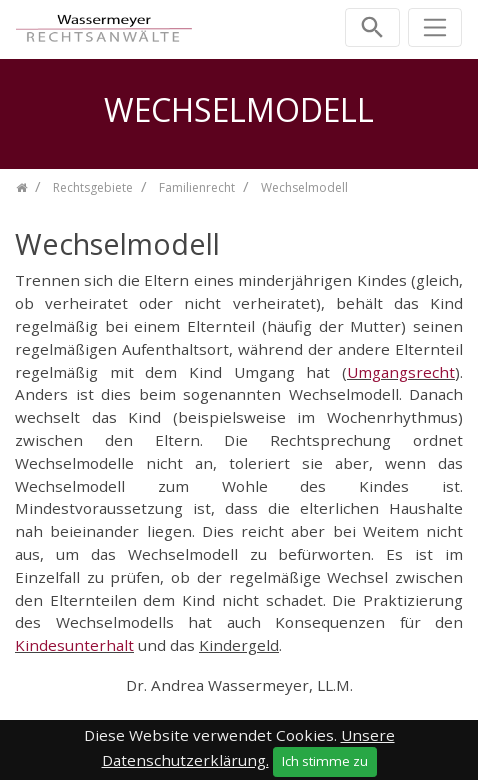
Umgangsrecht (401, 372)
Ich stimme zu (325, 761)
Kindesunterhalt (74, 645)
